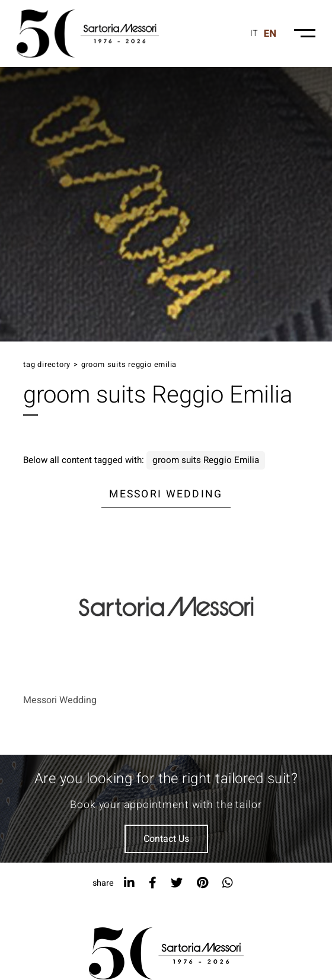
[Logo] (88, 33)
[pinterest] (202, 883)
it (254, 33)
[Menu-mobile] (305, 33)
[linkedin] (129, 883)
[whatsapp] (228, 883)
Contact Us (166, 839)
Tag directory (47, 365)
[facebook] (153, 883)
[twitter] (177, 883)
